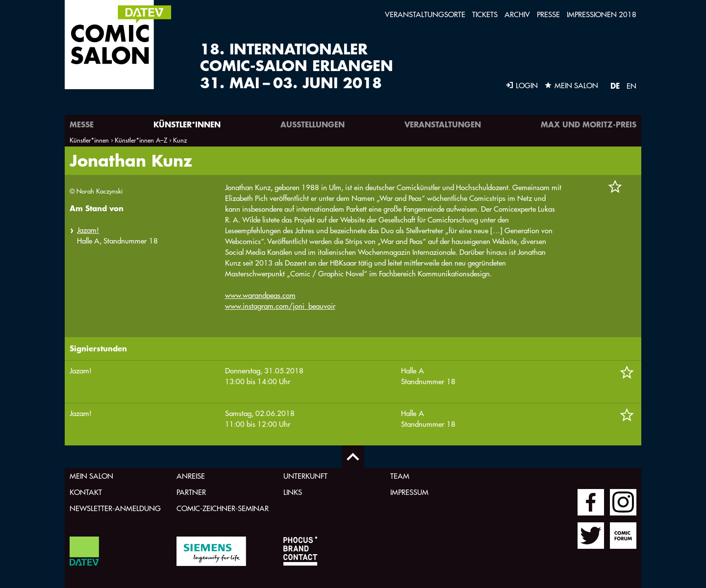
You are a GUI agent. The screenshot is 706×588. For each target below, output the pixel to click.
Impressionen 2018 (602, 14)
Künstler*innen (187, 124)
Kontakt (86, 492)
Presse (548, 14)
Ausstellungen (313, 124)
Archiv (517, 14)
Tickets (485, 14)
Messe (82, 124)
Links (293, 492)
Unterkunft (305, 476)
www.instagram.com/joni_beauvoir (280, 306)
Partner (191, 492)
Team (400, 476)
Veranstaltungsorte (425, 14)
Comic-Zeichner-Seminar (223, 508)
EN (631, 86)
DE (615, 86)
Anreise (191, 476)
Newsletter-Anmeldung (115, 508)
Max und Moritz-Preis (589, 124)
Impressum (409, 492)
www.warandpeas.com (260, 295)
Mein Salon (91, 476)
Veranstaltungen (443, 124)
